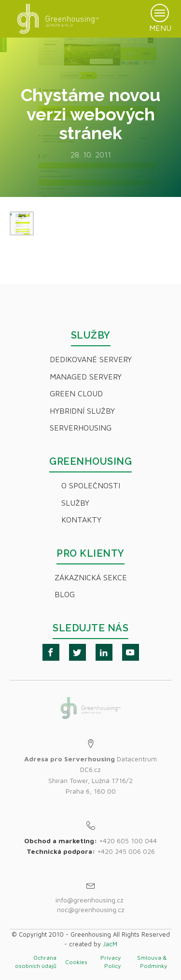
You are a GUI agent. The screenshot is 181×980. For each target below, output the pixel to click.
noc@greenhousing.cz (91, 909)
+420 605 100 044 (128, 841)
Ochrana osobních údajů (36, 962)
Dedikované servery (91, 359)
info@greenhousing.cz (90, 900)
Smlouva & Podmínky (152, 962)
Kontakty (81, 520)
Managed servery (86, 377)
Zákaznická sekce (91, 577)
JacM (110, 944)
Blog (65, 594)
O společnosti (91, 485)
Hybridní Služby (82, 411)
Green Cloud (76, 393)
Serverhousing (81, 428)
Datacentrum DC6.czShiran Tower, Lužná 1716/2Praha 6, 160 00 (90, 775)
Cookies (76, 962)
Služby (75, 503)
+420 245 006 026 (126, 851)
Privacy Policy (111, 962)
